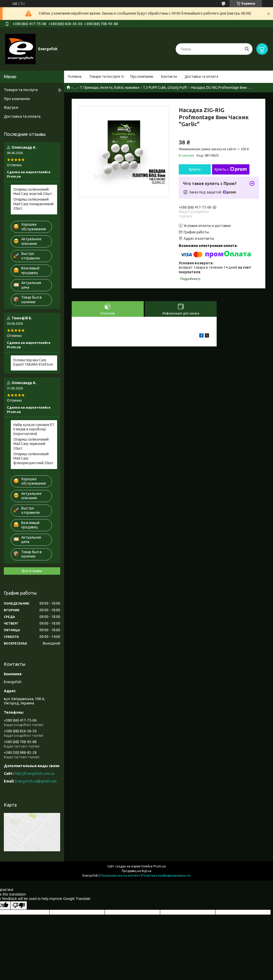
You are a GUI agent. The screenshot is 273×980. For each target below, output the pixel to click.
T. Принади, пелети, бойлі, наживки (110, 88)
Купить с (231, 169)
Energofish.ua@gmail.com (36, 781)
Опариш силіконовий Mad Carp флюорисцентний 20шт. (34, 458)
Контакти (169, 77)
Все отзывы (32, 571)
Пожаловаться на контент (120, 875)
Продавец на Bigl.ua (136, 871)
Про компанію (142, 77)
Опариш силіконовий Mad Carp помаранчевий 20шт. (33, 204)
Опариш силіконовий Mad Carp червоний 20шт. (31, 444)
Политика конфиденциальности (166, 875)
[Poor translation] (19, 905)
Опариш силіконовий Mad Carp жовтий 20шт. (33, 192)
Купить (195, 169)
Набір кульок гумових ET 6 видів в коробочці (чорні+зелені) (34, 429)
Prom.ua (160, 866)
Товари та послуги (105, 77)
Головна (75, 77)
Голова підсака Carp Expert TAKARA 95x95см (33, 362)
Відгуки (11, 107)
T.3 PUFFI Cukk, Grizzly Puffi (165, 88)
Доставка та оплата (201, 77)
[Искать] (247, 49)
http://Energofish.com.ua (34, 774)
